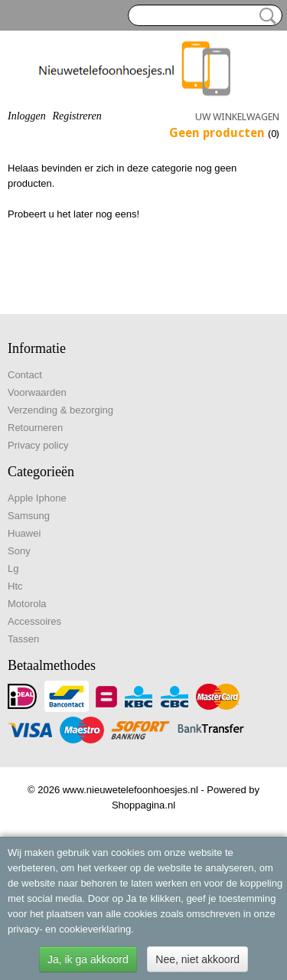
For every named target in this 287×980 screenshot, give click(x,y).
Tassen (23, 639)
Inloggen (27, 116)
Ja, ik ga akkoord (88, 959)
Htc (15, 586)
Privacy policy (38, 445)
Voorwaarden (37, 392)
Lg (13, 568)
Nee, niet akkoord (197, 959)
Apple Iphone (37, 498)
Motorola (27, 604)
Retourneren (35, 428)
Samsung (29, 516)
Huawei (24, 533)
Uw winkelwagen (237, 117)
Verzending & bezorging (60, 410)
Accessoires (34, 621)
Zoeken (265, 16)
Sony (19, 551)
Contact (25, 375)
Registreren (77, 116)
